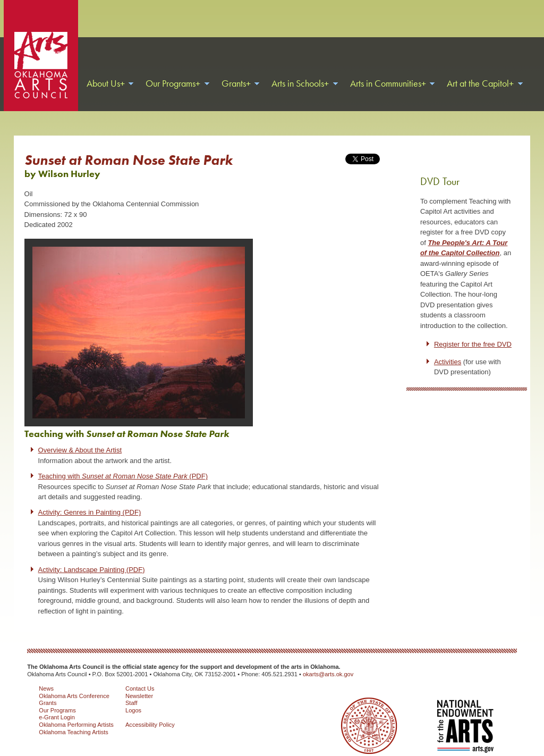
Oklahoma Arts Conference (74, 683)
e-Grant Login (57, 704)
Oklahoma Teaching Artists (74, 719)
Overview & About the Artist (80, 437)
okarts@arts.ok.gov (328, 661)
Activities (448, 348)
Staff (131, 690)
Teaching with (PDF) (123, 463)
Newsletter (139, 683)
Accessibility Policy (150, 711)
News (46, 675)
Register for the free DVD (473, 331)
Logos (133, 697)
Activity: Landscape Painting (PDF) (92, 556)
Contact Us (140, 675)
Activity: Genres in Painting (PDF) (90, 499)
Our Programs (57, 697)
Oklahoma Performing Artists (76, 711)
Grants (48, 690)
